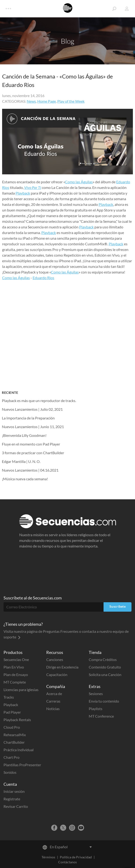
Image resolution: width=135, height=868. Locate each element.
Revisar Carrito (16, 806)
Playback (23, 193)
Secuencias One (16, 659)
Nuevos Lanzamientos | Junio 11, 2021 (33, 427)
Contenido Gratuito (105, 667)
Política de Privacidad (76, 857)
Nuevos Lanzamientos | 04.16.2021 (30, 470)
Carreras (53, 701)
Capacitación (57, 674)
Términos (48, 857)
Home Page (47, 101)
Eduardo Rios (43, 278)
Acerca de (54, 694)
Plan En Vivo (14, 667)
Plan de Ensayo (16, 674)
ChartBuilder (14, 742)
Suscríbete (118, 606)
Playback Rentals (17, 720)
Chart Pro (12, 757)
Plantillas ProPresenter (22, 765)
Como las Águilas (79, 182)
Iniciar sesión (14, 791)
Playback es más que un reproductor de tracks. (39, 401)
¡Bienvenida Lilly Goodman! (24, 435)
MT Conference (101, 716)
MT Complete (15, 682)
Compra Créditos (103, 659)
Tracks (9, 697)
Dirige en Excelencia (62, 667)
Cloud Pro (12, 727)
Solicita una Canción (105, 674)
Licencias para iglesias (21, 690)
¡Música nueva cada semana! (25, 479)
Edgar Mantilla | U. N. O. (21, 461)
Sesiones (96, 694)
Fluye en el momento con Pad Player (31, 444)
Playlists (96, 709)
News (31, 101)
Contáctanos (67, 862)
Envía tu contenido (104, 701)
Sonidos (10, 772)
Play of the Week (71, 101)
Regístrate (12, 799)
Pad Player (12, 712)
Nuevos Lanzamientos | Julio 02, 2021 (32, 409)
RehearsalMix (15, 735)
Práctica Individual (19, 750)
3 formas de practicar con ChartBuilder (33, 453)
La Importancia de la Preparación (28, 418)
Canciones (55, 659)
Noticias (53, 709)
